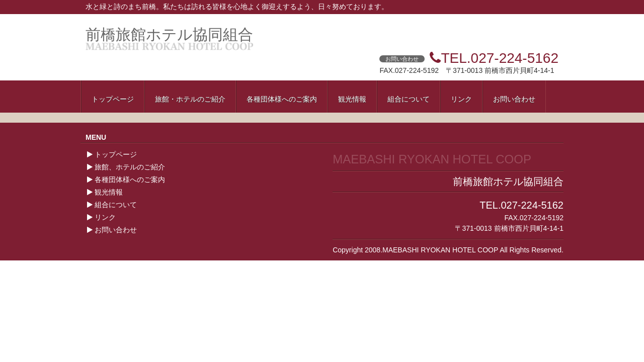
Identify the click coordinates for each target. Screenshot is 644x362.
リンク (461, 99)
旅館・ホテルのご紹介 (190, 99)
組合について (409, 99)
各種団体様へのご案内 (282, 99)
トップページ (113, 99)
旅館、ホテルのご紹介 (130, 167)
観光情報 (352, 99)
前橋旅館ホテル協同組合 (169, 34)
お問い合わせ (514, 99)
